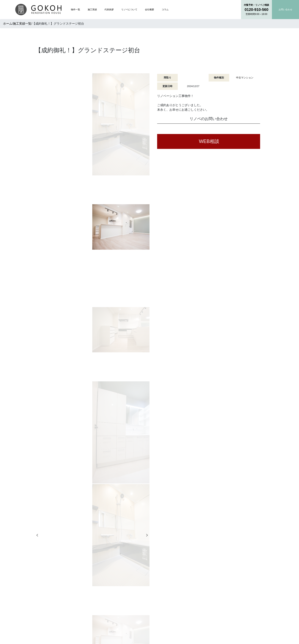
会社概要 (149, 10)
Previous (36, 140)
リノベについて (129, 10)
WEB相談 (209, 141)
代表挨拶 (109, 10)
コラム (165, 10)
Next (147, 140)
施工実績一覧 (22, 24)
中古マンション (245, 78)
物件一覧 (76, 10)
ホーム (8, 24)
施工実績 (92, 10)
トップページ (129, 580)
